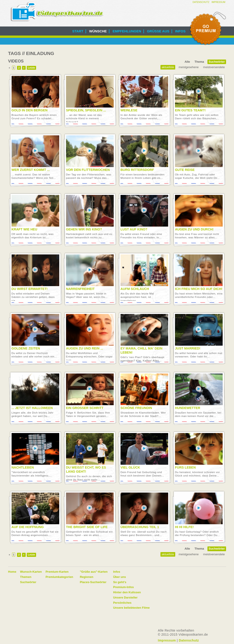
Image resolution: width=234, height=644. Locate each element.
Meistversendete (214, 67)
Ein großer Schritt (85, 408)
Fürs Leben (185, 467)
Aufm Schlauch (135, 289)
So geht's (120, 582)
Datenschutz (201, 2)
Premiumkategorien (59, 577)
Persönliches (122, 603)
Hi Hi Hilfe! (184, 527)
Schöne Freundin (136, 408)
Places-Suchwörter (93, 582)
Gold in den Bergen (30, 110)
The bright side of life (87, 527)
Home (12, 572)
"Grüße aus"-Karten (94, 572)
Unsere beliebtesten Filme (131, 608)
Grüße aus (158, 31)
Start (78, 31)
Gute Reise (185, 170)
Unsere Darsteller (125, 597)
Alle (187, 62)
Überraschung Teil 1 (140, 527)
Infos (180, 31)
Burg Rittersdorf (137, 170)
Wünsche (98, 31)
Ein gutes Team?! (190, 110)
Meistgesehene (189, 67)
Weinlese (129, 110)
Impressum (218, 2)
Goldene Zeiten (26, 348)
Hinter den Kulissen (127, 592)
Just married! (188, 348)
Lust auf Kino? (134, 229)
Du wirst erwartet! (30, 289)
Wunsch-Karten (31, 572)
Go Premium (207, 29)
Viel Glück (130, 467)
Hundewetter (188, 408)
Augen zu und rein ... (85, 348)
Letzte (32, 68)
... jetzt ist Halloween (32, 408)
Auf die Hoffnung (28, 527)
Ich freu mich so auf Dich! (199, 289)
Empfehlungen (127, 31)
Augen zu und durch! (194, 229)
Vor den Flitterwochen (88, 170)
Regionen (87, 577)
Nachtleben (23, 467)
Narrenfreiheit (80, 289)
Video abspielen (35, 91)
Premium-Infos (123, 587)
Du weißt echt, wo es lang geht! (86, 469)
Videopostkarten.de (57, 12)
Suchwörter (217, 62)
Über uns (119, 577)
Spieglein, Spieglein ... (86, 110)
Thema (199, 62)
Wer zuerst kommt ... (31, 170)
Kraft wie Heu (25, 229)
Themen (26, 577)
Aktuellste (168, 67)
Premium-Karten (57, 572)
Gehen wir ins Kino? (84, 229)
